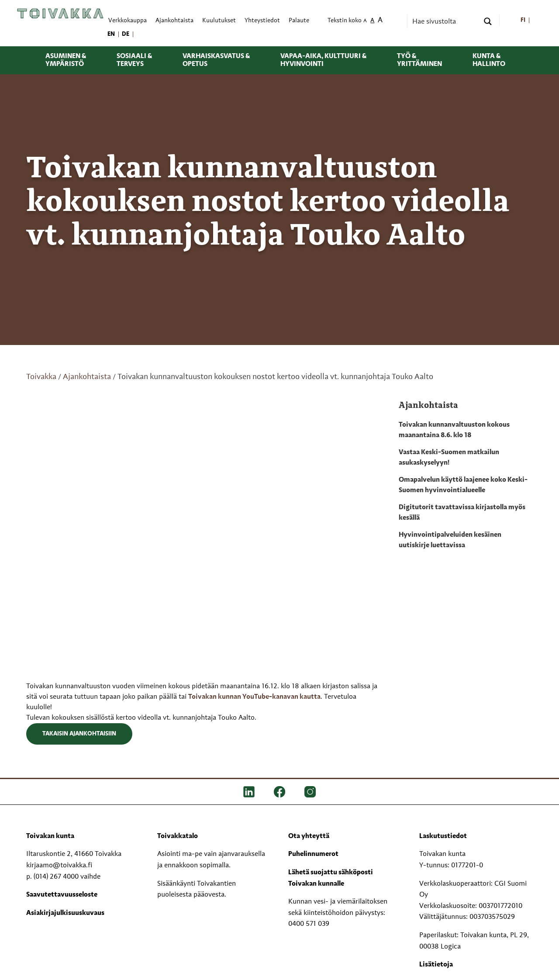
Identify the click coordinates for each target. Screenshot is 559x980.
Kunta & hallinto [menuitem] (489, 60)
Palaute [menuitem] (299, 21)
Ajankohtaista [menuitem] (174, 21)
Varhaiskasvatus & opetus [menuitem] (216, 60)
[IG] (310, 792)
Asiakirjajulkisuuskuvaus (65, 913)
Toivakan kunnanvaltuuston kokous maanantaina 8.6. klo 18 (454, 430)
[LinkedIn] (249, 792)
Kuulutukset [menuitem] (219, 21)
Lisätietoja (436, 965)
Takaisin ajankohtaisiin (79, 734)
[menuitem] (523, 21)
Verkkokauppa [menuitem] (128, 21)
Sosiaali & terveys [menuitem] (134, 60)
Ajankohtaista (87, 377)
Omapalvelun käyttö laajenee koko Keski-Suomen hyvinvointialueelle (463, 485)
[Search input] (445, 21)
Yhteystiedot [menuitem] (262, 21)
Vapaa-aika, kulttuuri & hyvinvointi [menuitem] (323, 60)
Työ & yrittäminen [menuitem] (419, 60)
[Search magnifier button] (488, 21)
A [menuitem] (365, 21)
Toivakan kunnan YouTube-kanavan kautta (254, 697)
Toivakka (41, 377)
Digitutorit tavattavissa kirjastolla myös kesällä (462, 513)
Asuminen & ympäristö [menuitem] (66, 60)
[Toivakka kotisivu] (60, 14)
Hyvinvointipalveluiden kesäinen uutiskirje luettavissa (450, 540)
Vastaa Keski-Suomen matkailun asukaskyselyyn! (449, 458)
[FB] (279, 792)
